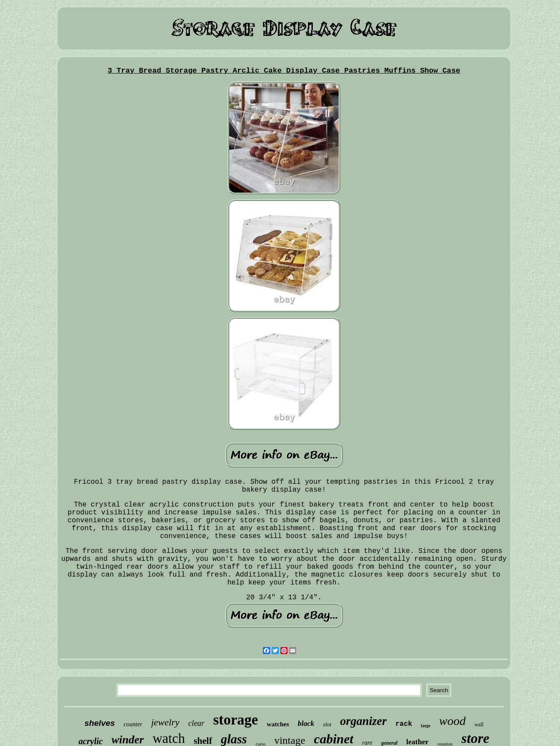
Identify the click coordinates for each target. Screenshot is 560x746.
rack (404, 724)
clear (196, 723)
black (306, 723)
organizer (363, 721)
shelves (100, 723)
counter (133, 724)
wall (479, 725)
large (426, 726)
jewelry (165, 722)
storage (236, 720)
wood (453, 721)
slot (327, 724)
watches (278, 724)
